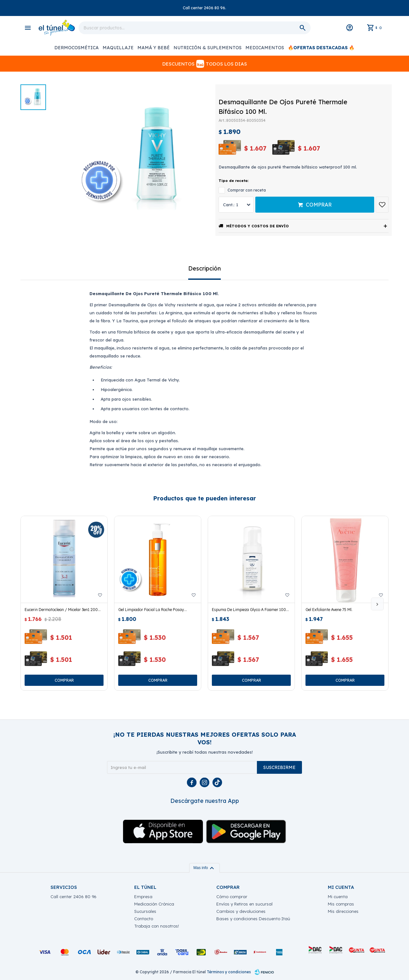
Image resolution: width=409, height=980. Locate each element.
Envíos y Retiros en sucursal (244, 904)
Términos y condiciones (229, 972)
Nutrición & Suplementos (208, 48)
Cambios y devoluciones (241, 911)
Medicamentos (265, 48)
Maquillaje (118, 48)
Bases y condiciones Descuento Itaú (253, 919)
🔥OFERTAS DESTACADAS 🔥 (321, 48)
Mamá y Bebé (154, 48)
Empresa (143, 897)
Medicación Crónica (154, 904)
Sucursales (145, 911)
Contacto (144, 919)
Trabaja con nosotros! (157, 926)
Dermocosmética (77, 48)
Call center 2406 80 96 (73, 897)
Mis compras (341, 904)
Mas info (204, 868)
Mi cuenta (338, 897)
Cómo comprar (232, 897)
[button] (377, 604)
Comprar (319, 205)
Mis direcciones (343, 911)
